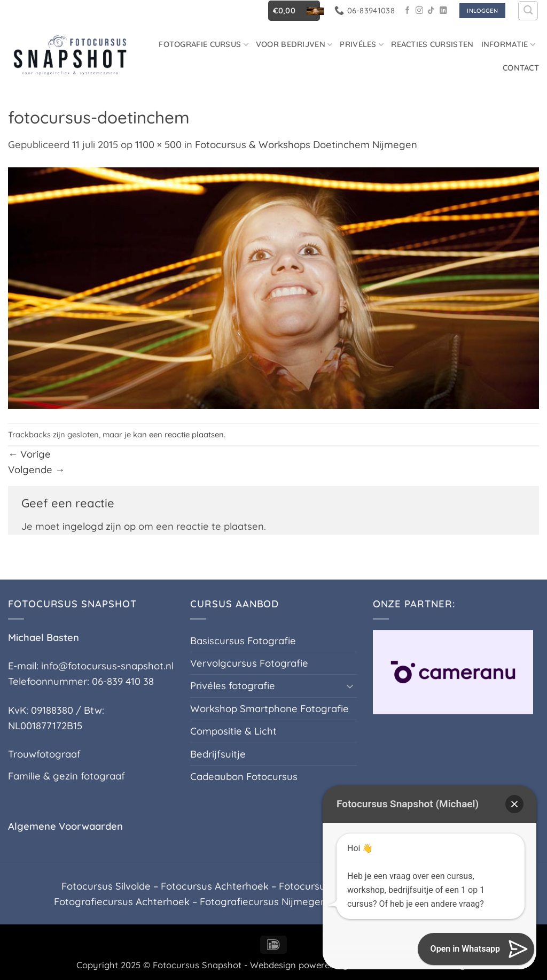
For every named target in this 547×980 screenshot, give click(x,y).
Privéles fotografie (233, 686)
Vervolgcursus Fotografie (249, 663)
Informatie (508, 44)
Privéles (362, 44)
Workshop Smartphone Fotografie (269, 709)
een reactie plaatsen (186, 434)
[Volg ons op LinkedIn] (443, 11)
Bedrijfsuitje (218, 754)
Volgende (36, 470)
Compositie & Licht (233, 731)
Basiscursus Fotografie (243, 641)
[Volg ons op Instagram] (419, 11)
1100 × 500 (158, 145)
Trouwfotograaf (44, 754)
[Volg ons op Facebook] (408, 11)
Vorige (29, 454)
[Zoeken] (528, 11)
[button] (294, 10)
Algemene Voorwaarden (65, 826)
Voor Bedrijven (294, 44)
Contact (521, 68)
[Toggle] (350, 686)
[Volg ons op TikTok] (431, 11)
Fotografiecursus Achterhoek (122, 902)
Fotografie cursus (204, 44)
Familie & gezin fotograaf (67, 776)
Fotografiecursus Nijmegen (263, 902)
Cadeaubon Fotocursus (244, 777)
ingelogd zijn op (99, 526)
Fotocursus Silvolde (106, 886)
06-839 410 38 (123, 681)
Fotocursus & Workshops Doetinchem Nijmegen (306, 145)
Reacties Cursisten (432, 44)
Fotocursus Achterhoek (215, 886)
